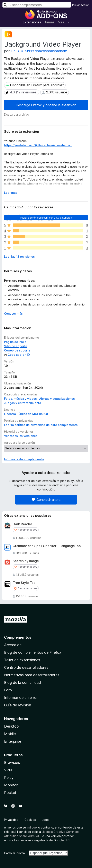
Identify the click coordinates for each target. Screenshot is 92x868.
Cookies (30, 820)
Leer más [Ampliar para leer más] (11, 193)
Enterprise (13, 741)
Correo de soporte (17, 350)
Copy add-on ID (17, 355)
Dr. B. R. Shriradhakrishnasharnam (39, 51)
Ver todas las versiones (21, 436)
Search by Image (26, 561)
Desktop (11, 726)
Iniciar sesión (81, 5)
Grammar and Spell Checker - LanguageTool (47, 546)
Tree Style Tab (24, 583)
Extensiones (32, 22)
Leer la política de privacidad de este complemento (41, 425)
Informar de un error (21, 698)
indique (32, 827)
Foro (8, 690)
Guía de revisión (18, 705)
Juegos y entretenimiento (23, 403)
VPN (8, 770)
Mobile (10, 734)
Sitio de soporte (16, 346)
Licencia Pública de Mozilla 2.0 (26, 414)
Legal (46, 820)
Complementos (18, 637)
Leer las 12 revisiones (19, 257)
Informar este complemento (24, 459)
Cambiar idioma (14, 853)
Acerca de (13, 645)
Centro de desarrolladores (26, 667)
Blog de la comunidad (22, 682)
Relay (9, 778)
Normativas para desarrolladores (32, 675)
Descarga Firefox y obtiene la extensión (46, 105)
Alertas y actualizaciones (57, 399)
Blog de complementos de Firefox (33, 652)
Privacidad (11, 820)
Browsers (12, 762)
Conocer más (13, 314)
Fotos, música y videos (20, 399)
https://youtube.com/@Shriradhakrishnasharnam (38, 145)
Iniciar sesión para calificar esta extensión (46, 218)
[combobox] (37, 5)
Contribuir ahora (46, 500)
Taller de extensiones (22, 660)
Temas (49, 22)
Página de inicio (15, 342)
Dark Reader (22, 524)
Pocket (10, 793)
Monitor (11, 785)
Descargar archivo (17, 114)
